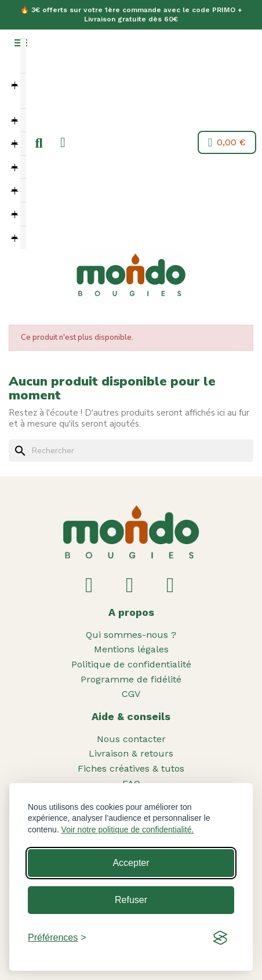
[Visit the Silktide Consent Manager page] (220, 938)
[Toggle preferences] (57, 938)
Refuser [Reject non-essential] (131, 900)
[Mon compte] (63, 142)
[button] (39, 144)
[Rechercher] (131, 451)
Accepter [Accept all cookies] (131, 863)
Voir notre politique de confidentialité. (128, 829)
